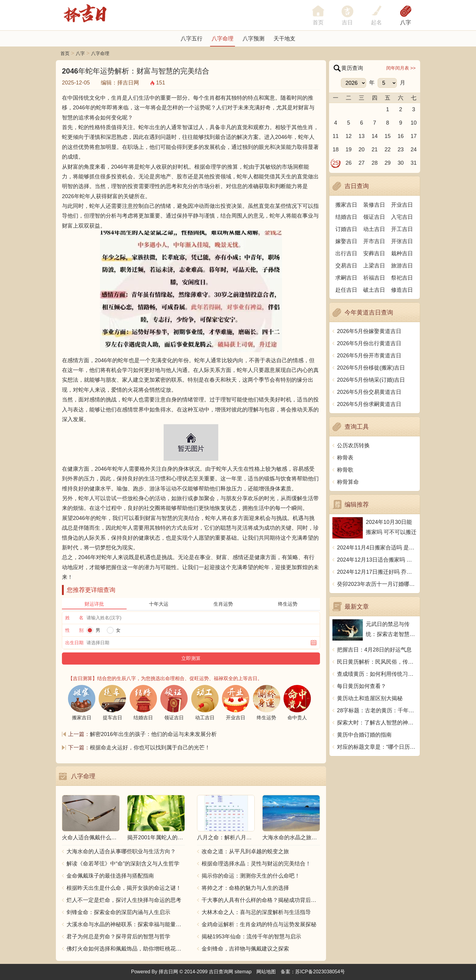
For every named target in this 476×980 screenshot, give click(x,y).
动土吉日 (374, 229)
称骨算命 (348, 482)
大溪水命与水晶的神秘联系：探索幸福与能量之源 (126, 924)
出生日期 (74, 643)
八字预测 (253, 39)
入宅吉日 (402, 217)
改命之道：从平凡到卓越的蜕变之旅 (245, 851)
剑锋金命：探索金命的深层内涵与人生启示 (118, 912)
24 (414, 150)
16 (401, 136)
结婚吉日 (346, 217)
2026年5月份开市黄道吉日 (369, 356)
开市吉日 (374, 241)
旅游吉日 (402, 266)
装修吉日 (374, 205)
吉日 (347, 22)
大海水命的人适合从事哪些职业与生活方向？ (121, 851)
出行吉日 (346, 253)
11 (335, 136)
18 (335, 150)
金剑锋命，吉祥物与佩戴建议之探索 (245, 949)
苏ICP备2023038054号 (320, 972)
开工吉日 (402, 229)
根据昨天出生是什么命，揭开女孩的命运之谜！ (124, 888)
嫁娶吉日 (346, 241)
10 (414, 123)
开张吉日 (402, 241)
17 (414, 136)
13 (362, 136)
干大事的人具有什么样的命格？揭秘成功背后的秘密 (261, 900)
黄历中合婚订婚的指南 (364, 735)
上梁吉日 (374, 266)
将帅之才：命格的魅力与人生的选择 (245, 888)
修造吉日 (402, 290)
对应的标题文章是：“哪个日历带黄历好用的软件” (377, 747)
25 (335, 163)
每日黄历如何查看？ (362, 686)
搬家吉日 (346, 205)
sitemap (243, 972)
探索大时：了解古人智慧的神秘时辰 (377, 723)
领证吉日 (374, 217)
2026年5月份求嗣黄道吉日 (369, 404)
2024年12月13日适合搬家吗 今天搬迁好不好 (377, 560)
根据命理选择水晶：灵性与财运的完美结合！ (256, 864)
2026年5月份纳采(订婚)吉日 (371, 380)
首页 (65, 53)
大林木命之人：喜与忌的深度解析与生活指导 (256, 912)
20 (362, 150)
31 (414, 163)
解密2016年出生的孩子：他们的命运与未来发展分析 (153, 734)
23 (401, 150)
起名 (376, 22)
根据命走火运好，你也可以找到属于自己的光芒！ (150, 748)
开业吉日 (402, 205)
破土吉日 (374, 290)
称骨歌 (345, 470)
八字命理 (223, 39)
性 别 (74, 630)
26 (348, 163)
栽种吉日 (402, 253)
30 (401, 163)
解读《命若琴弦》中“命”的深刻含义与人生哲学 (123, 864)
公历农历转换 (353, 445)
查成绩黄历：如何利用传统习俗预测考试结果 (377, 674)
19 (348, 150)
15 (388, 136)
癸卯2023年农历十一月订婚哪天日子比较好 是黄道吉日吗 (377, 584)
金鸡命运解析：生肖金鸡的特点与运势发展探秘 (259, 924)
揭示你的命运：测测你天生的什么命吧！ (251, 876)
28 (375, 163)
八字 (406, 22)
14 (375, 136)
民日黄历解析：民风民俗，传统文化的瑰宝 (377, 662)
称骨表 (345, 458)
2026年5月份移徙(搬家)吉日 (371, 368)
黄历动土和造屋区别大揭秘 (370, 698)
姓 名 (74, 618)
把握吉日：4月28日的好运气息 (374, 650)
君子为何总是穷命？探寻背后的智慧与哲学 (118, 937)
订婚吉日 (346, 229)
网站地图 (266, 972)
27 (362, 163)
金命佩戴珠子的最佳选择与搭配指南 (110, 876)
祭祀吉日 (402, 278)
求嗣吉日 (346, 278)
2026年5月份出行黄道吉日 (369, 343)
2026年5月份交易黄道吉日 (369, 392)
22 (388, 150)
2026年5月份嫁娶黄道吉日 (369, 331)
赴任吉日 (346, 290)
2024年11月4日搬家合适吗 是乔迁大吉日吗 (377, 548)
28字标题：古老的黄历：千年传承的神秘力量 (377, 710)
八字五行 (192, 39)
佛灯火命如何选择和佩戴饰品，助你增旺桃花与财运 (126, 949)
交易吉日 (346, 266)
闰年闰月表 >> (401, 68)
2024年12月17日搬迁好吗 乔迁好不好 (377, 572)
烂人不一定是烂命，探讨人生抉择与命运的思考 (124, 900)
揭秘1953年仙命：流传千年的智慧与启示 (251, 937)
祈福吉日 (374, 278)
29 (388, 163)
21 (375, 150)
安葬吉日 (374, 253)
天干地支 (284, 39)
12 (348, 136)
